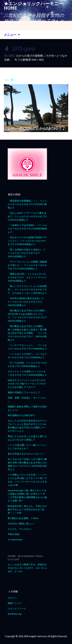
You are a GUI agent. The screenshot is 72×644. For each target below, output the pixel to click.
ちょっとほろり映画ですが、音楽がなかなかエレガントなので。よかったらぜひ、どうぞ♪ (27, 568)
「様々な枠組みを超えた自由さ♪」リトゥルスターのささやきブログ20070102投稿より (27, 253)
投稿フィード (15, 603)
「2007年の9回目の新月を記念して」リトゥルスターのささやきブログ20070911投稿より (27, 302)
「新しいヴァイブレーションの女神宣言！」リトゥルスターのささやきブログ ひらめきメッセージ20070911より (27, 290)
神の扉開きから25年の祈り (22, 415)
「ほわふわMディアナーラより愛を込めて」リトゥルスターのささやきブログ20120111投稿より (27, 216)
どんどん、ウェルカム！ (20, 529)
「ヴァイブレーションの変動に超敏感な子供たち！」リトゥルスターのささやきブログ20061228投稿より (27, 265)
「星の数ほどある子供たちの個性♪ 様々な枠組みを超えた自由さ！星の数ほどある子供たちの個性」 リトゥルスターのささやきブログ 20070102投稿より (27, 333)
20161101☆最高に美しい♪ (21, 523)
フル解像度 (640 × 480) (31, 60)
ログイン (12, 598)
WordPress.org (14, 614)
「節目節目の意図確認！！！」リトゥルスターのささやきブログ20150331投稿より (27, 204)
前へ (10, 80)
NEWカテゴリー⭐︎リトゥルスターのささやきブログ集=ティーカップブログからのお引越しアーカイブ (27, 384)
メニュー (10, 35)
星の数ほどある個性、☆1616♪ (23, 518)
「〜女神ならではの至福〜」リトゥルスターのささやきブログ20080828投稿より (27, 229)
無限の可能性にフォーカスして (24, 392)
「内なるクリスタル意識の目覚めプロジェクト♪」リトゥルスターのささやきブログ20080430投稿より (27, 241)
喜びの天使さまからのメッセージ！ (26, 454)
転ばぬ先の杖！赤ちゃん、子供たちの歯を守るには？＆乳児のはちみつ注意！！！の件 (27, 509)
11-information (15, 539)
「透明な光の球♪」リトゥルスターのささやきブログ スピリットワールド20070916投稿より (27, 277)
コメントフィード (17, 608)
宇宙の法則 (13, 534)
